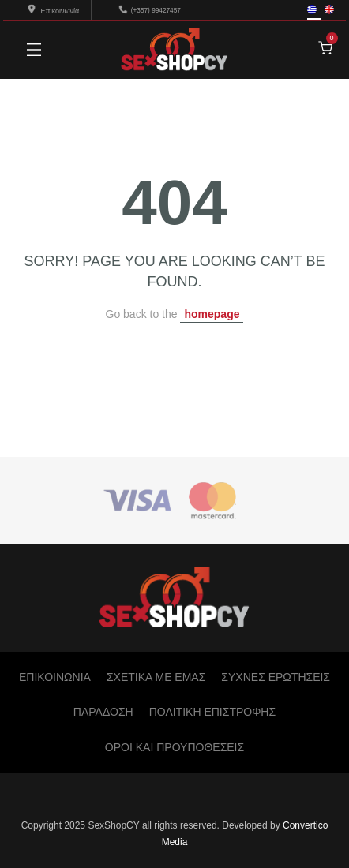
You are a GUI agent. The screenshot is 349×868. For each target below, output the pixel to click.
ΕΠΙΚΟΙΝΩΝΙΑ (55, 677)
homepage (212, 314)
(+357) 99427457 (156, 10)
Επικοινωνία (54, 11)
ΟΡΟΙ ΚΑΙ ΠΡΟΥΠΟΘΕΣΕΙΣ (174, 747)
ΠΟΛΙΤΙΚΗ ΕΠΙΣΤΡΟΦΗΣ (212, 712)
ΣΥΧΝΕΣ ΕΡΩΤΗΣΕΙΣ (276, 677)
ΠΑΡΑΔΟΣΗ (103, 712)
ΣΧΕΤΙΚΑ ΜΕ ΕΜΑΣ (156, 677)
